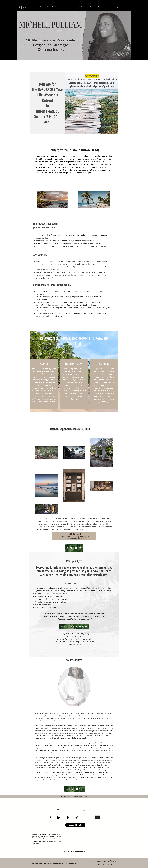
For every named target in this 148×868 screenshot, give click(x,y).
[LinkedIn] (59, 818)
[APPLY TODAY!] (75, 789)
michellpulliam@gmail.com (101, 86)
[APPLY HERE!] (74, 548)
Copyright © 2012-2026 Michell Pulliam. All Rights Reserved (54, 863)
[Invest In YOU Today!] (74, 627)
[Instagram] (50, 818)
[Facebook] (68, 818)
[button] (39, 7)
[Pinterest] (77, 818)
